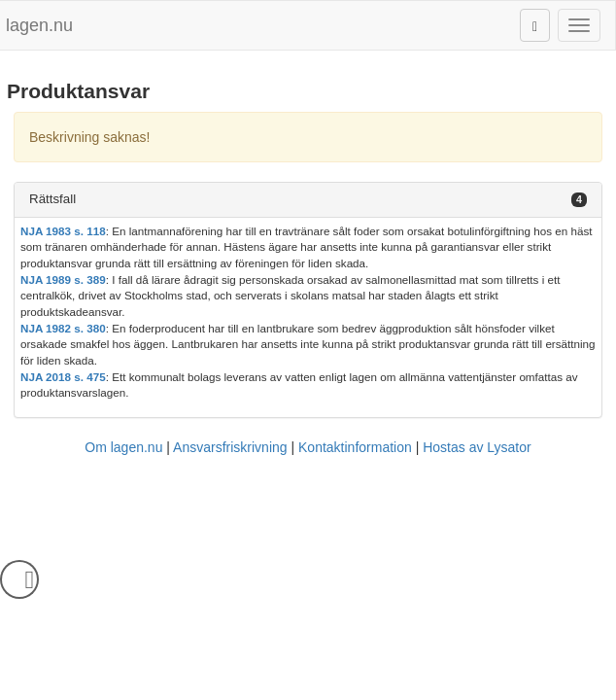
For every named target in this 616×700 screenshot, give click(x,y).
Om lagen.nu (123, 447)
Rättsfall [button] (52, 199)
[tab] (308, 200)
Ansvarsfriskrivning (230, 447)
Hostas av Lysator (477, 447)
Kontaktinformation (355, 447)
